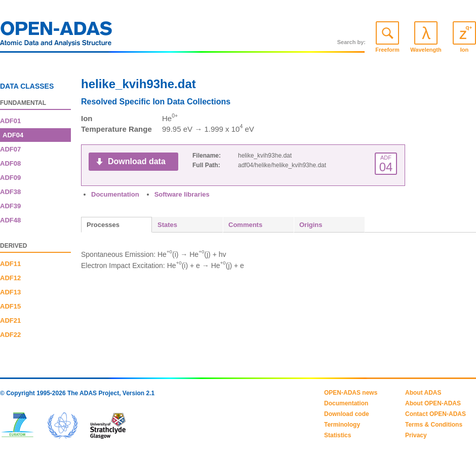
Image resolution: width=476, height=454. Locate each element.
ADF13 (10, 292)
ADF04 (13, 135)
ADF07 (10, 149)
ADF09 (10, 178)
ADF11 (10, 264)
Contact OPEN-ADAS (435, 414)
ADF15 (10, 306)
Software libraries (182, 194)
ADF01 (10, 121)
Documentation (115, 194)
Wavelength (426, 50)
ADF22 (10, 335)
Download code (347, 414)
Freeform (387, 50)
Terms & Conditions (434, 425)
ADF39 (10, 206)
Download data (137, 161)
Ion (465, 50)
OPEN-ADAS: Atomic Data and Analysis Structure (56, 36)
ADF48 (10, 220)
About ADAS (423, 393)
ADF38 (10, 192)
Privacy (416, 435)
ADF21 (10, 320)
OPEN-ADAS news (351, 393)
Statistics (338, 435)
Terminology (342, 425)
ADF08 (10, 163)
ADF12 (10, 278)
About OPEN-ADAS (433, 403)
